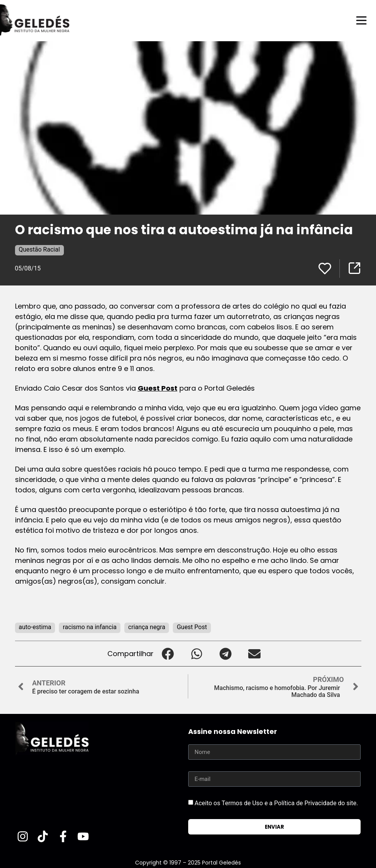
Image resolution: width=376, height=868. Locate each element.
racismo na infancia (90, 627)
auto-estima (35, 627)
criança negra (147, 627)
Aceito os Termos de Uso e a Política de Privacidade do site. (276, 803)
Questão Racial (39, 249)
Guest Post (158, 388)
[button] (168, 654)
